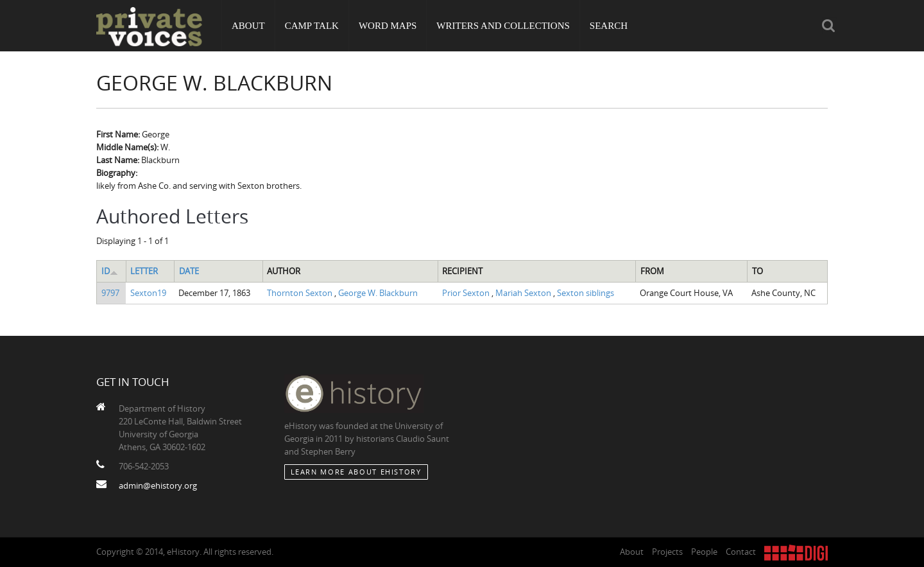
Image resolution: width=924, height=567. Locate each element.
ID (110, 271)
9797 (110, 293)
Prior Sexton (467, 293)
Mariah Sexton (524, 293)
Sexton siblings (586, 293)
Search (609, 26)
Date (189, 271)
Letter (144, 271)
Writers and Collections (503, 26)
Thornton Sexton (301, 293)
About (248, 26)
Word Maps (388, 26)
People (704, 552)
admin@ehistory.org (158, 485)
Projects (667, 552)
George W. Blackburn (378, 293)
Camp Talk (312, 26)
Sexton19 (148, 293)
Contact (741, 552)
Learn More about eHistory (356, 472)
